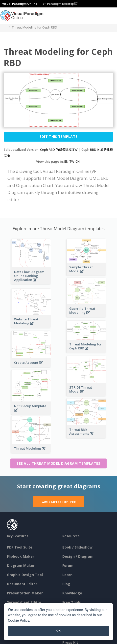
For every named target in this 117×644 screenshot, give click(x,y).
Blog (66, 584)
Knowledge (72, 593)
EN (66, 161)
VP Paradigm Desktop (60, 4)
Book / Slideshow (77, 547)
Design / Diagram (78, 556)
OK (58, 631)
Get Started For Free (59, 502)
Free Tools (72, 602)
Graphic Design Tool (25, 575)
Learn (67, 575)
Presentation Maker (25, 593)
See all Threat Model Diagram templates (58, 463)
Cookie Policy (19, 621)
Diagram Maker (21, 566)
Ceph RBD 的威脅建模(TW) (59, 150)
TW (72, 161)
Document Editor (22, 584)
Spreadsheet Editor (24, 602)
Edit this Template (58, 137)
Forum (68, 566)
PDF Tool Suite (20, 547)
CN (78, 161)
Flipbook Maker (21, 556)
